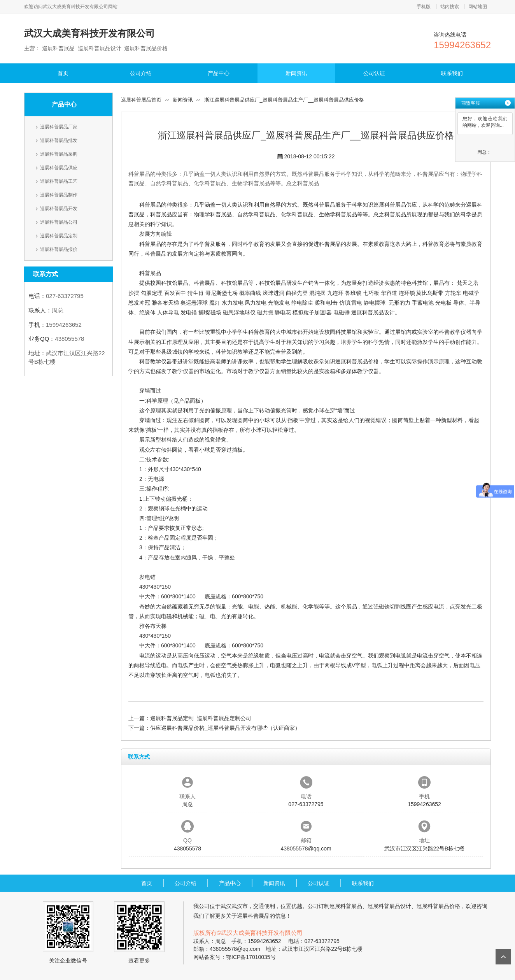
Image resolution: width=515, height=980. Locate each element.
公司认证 (374, 73)
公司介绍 (141, 73)
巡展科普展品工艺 (59, 181)
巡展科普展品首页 (141, 100)
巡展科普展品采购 (59, 154)
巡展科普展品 (346, 906)
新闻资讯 (296, 73)
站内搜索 (450, 7)
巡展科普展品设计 (373, 312)
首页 (63, 73)
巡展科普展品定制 (59, 236)
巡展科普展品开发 (59, 209)
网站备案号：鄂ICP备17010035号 (235, 957)
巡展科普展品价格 (357, 361)
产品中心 (219, 73)
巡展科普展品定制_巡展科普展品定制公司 (201, 718)
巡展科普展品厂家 (59, 127)
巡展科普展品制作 (59, 195)
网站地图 (478, 7)
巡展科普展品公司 (59, 222)
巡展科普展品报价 (59, 249)
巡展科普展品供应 (59, 168)
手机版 (424, 7)
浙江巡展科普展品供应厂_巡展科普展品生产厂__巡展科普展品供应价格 (284, 100)
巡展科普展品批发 (59, 140)
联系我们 (452, 73)
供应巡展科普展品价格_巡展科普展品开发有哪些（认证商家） (225, 728)
